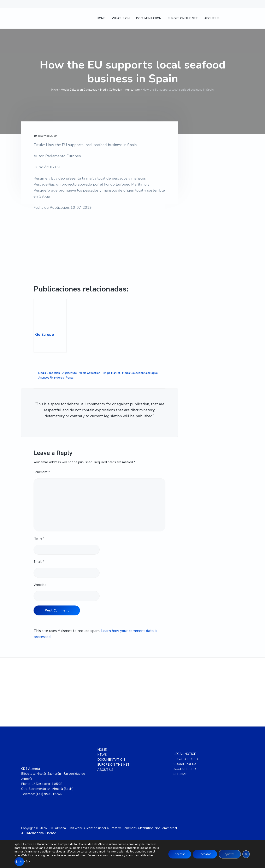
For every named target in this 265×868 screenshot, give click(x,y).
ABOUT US (105, 770)
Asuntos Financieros (51, 378)
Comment (42, 472)
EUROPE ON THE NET (113, 765)
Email (39, 562)
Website (40, 585)
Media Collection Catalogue (79, 90)
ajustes (19, 861)
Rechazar (204, 854)
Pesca (70, 378)
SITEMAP (180, 774)
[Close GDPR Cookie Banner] (246, 854)
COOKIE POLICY (185, 764)
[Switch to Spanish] (228, 19)
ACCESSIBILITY (185, 769)
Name (39, 538)
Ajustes (229, 854)
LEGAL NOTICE (185, 754)
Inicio (55, 90)
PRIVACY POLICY (186, 759)
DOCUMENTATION (111, 760)
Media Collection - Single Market (100, 373)
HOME (102, 750)
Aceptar (179, 854)
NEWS (102, 755)
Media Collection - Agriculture (120, 90)
